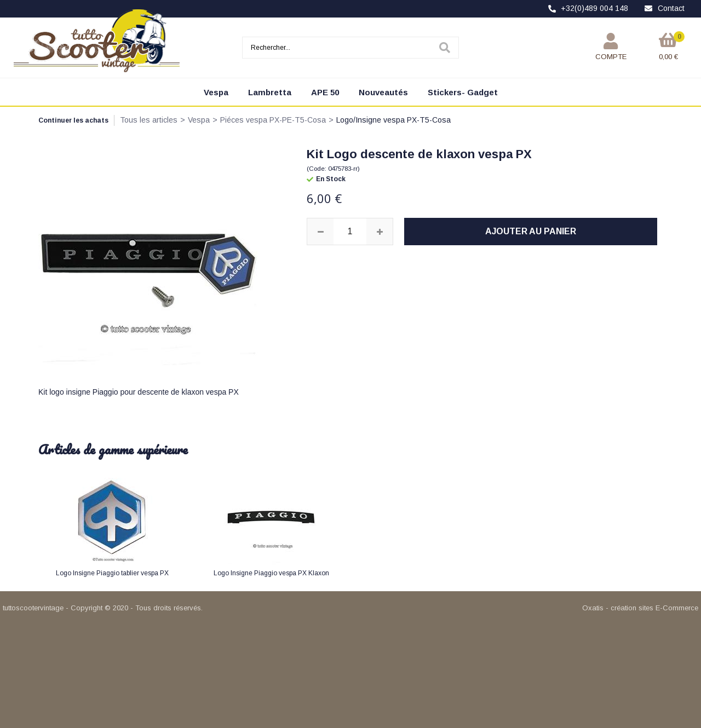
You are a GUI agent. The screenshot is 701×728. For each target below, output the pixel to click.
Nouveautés (383, 92)
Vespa (216, 92)
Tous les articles (149, 120)
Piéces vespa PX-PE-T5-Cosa (273, 120)
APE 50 (325, 92)
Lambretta (270, 92)
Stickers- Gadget (463, 92)
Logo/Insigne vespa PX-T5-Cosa (393, 120)
